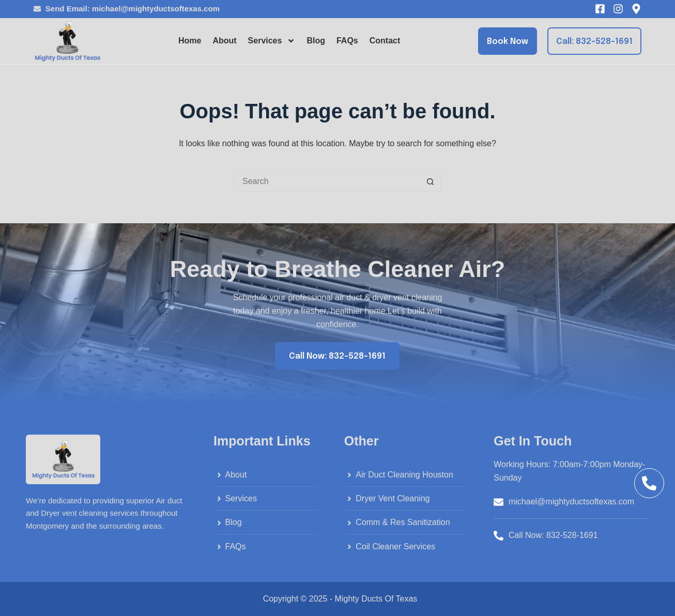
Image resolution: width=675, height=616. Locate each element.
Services (272, 41)
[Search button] (431, 181)
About (224, 41)
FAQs (347, 41)
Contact (385, 41)
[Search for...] (327, 181)
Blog (316, 41)
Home (190, 41)
